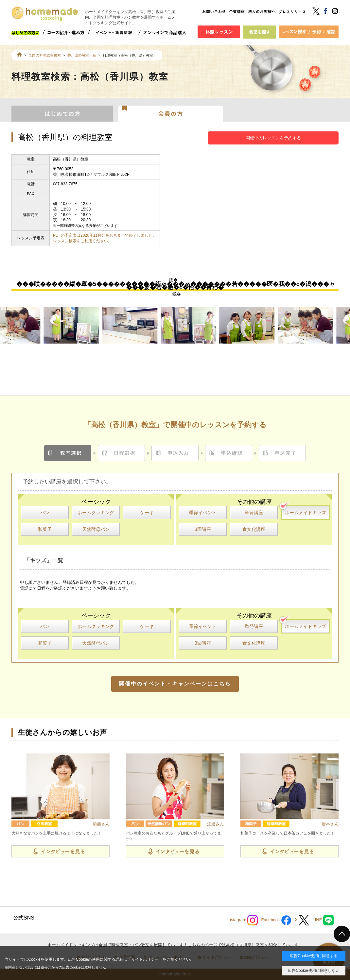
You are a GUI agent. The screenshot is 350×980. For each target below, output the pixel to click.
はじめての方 (62, 113)
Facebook (276, 920)
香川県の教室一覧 (82, 55)
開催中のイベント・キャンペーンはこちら (175, 684)
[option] (77, 325)
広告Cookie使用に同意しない (314, 971)
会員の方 (171, 113)
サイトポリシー (145, 959)
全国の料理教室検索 (45, 55)
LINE (323, 920)
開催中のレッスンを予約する (273, 138)
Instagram (243, 920)
